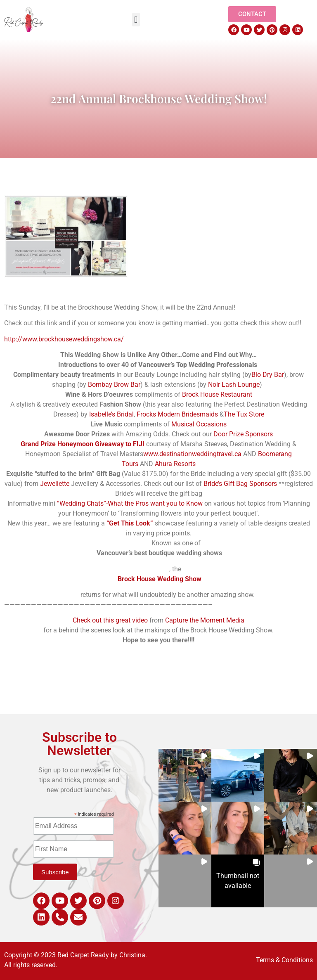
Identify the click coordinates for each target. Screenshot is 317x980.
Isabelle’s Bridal (111, 414)
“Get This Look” (130, 523)
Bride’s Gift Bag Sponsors (240, 484)
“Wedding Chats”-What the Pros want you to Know (130, 503)
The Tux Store (244, 414)
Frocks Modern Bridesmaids (178, 414)
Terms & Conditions (284, 960)
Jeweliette (55, 484)
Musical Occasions (199, 424)
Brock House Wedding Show (159, 579)
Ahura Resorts (175, 464)
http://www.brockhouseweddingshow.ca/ (64, 339)
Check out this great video (110, 620)
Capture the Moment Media (205, 620)
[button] (136, 20)
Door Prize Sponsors (243, 434)
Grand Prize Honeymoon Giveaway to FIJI (83, 444)
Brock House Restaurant (217, 394)
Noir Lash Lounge (234, 385)
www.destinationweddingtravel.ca (192, 454)
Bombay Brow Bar (113, 385)
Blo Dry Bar (268, 375)
